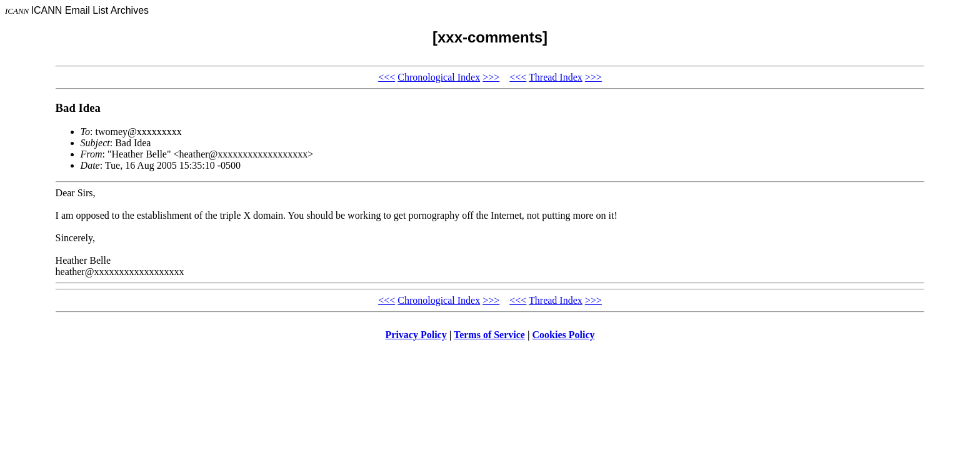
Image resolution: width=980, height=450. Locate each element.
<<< (387, 77)
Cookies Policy (564, 335)
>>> (491, 77)
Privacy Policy (416, 335)
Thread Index (556, 77)
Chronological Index (439, 77)
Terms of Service (489, 335)
